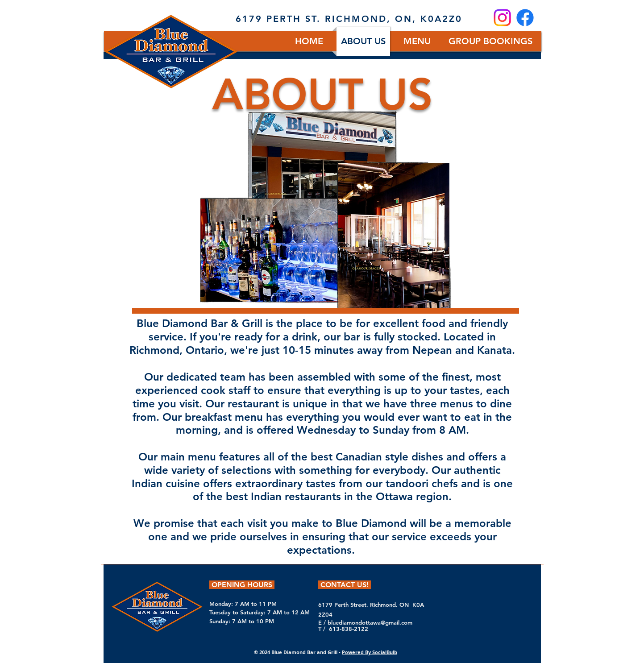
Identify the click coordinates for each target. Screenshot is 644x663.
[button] (417, 41)
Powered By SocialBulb (370, 652)
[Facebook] (525, 18)
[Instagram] (502, 18)
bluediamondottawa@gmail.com (370, 622)
